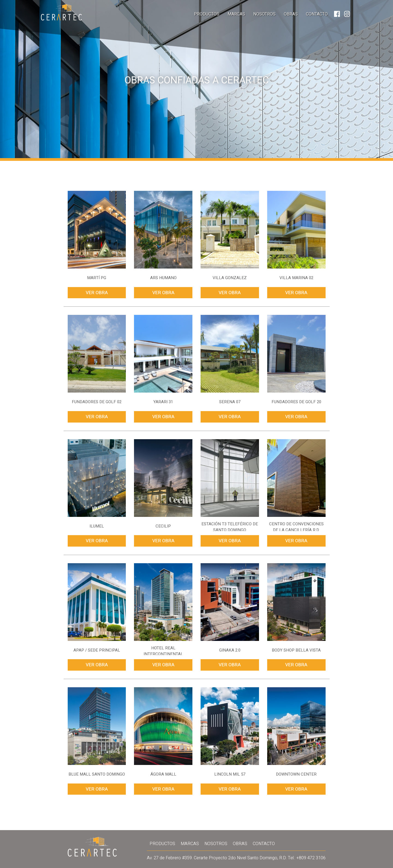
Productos (207, 14)
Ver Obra (97, 293)
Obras (291, 14)
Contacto (317, 14)
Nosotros (264, 14)
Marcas (236, 14)
